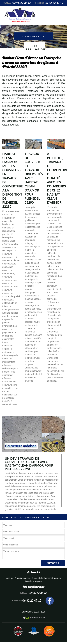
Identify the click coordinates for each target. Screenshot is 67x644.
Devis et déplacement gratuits (46, 578)
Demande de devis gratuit (25, 517)
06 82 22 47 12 (49, 3)
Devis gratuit (34, 36)
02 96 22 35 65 (17, 3)
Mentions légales (33, 581)
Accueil (10, 578)
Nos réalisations (36, 48)
